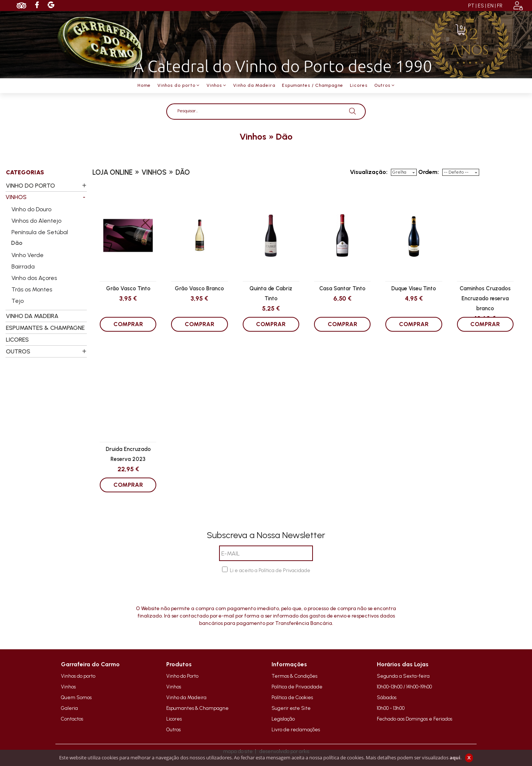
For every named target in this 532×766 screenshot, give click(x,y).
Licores (174, 719)
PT (471, 6)
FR (500, 6)
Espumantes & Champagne (197, 708)
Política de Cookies (292, 697)
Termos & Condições (294, 676)
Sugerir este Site (291, 708)
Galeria (69, 708)
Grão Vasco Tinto (128, 288)
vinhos (253, 136)
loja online (112, 172)
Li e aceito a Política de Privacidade (270, 570)
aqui (455, 758)
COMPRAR (128, 324)
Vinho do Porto (182, 676)
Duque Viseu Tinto (414, 288)
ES (481, 6)
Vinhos (68, 687)
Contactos (72, 719)
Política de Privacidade (297, 687)
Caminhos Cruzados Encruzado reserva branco (485, 298)
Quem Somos (76, 697)
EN (490, 6)
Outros (173, 729)
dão (284, 136)
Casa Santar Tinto (342, 288)
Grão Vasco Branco (199, 288)
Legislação (283, 719)
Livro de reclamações (296, 729)
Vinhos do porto (78, 676)
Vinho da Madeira (186, 697)
